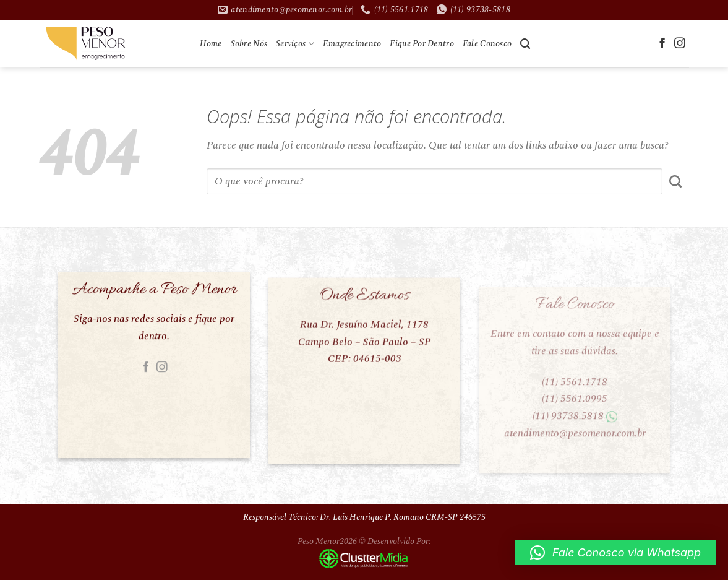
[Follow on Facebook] (662, 44)
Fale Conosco (487, 44)
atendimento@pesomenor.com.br (574, 441)
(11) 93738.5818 (567, 424)
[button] (615, 553)
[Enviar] (676, 181)
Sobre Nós (249, 44)
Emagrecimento (352, 44)
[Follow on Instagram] (680, 44)
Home (211, 44)
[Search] (525, 44)
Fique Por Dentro (422, 44)
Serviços (295, 44)
